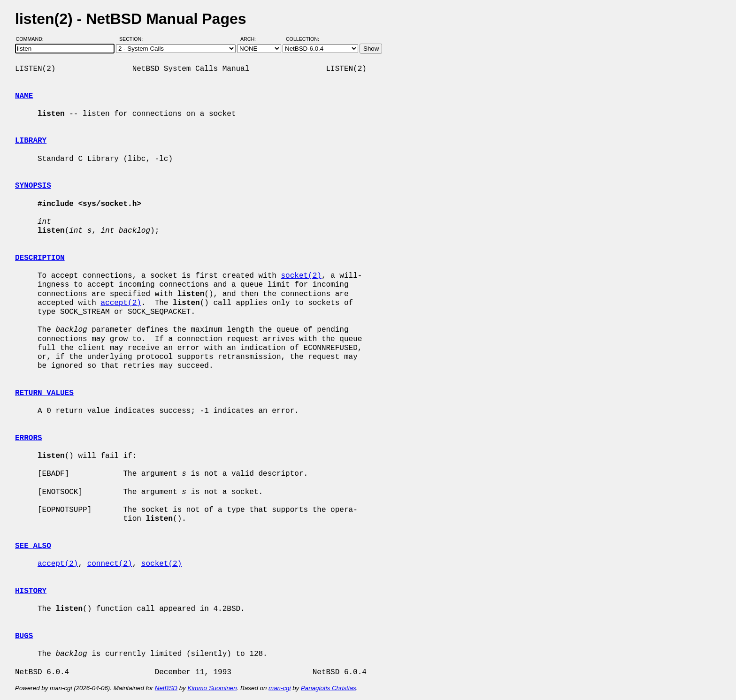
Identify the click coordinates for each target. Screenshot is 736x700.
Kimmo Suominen (212, 688)
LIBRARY (31, 141)
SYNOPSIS (33, 186)
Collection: (303, 39)
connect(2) (110, 564)
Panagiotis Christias (329, 688)
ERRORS (29, 438)
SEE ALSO (33, 546)
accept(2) (121, 303)
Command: (33, 39)
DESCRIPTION (40, 258)
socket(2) (301, 276)
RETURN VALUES (44, 393)
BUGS (24, 636)
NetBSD (166, 688)
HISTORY (31, 591)
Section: (133, 39)
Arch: (252, 39)
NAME (24, 96)
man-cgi (280, 688)
